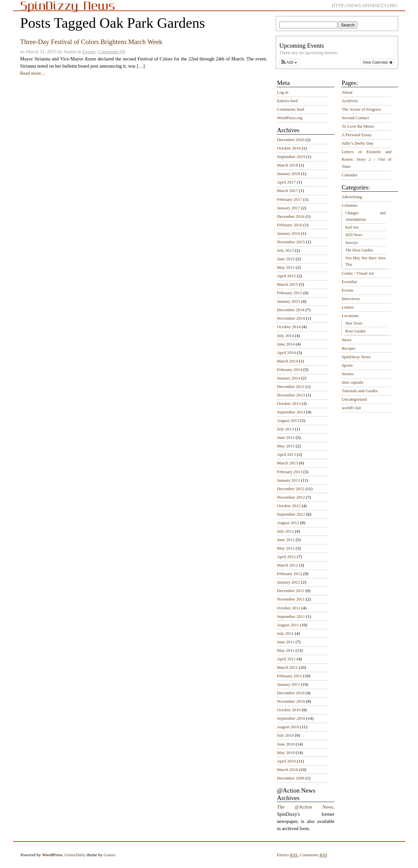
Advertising (352, 197)
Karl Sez (352, 227)
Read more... (32, 73)
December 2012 (291, 489)
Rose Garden (355, 331)
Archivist (350, 101)
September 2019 (291, 157)
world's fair (351, 408)
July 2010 (285, 735)
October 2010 (289, 710)
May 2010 (286, 753)
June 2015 (286, 259)
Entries (287, 855)
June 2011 (285, 642)
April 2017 (286, 182)
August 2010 (288, 727)
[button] (289, 62)
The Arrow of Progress (361, 109)
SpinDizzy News (356, 357)
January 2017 (288, 208)
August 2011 (288, 625)
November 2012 (291, 497)
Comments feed (290, 109)
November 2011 (291, 599)
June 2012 (286, 540)
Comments (313, 855)
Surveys (351, 243)
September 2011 (291, 616)
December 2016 (291, 216)
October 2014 (289, 327)
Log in (283, 92)
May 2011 (285, 650)
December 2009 (291, 778)
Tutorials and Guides (359, 391)
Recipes (348, 348)
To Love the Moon (358, 126)
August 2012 (288, 523)
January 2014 (288, 378)
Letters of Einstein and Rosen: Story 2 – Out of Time (366, 159)
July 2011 (285, 633)
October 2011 (289, 608)
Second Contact (355, 118)
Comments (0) (111, 52)
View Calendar (377, 62)
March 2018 (287, 165)
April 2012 (286, 557)
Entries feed (287, 101)
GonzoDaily (75, 855)
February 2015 (289, 293)
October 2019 (289, 148)
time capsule (352, 382)
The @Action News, (306, 807)
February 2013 (289, 472)
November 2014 (291, 318)
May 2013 (286, 446)
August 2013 (288, 420)
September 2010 (291, 718)
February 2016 (289, 225)
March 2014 (287, 361)
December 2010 (291, 693)
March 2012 (287, 565)
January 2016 (288, 233)
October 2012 (289, 506)
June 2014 (286, 344)
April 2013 (286, 454)
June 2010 (286, 744)
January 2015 (288, 301)
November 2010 (291, 701)
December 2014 (291, 310)
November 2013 (291, 395)
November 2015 (291, 242)
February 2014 (289, 370)
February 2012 (289, 574)
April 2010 (286, 761)
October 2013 (289, 403)
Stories (348, 374)
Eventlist (349, 282)
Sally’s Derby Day (357, 143)
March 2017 (287, 191)
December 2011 (290, 591)
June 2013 (286, 437)
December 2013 (291, 386)
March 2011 (287, 667)
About (347, 92)
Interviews (351, 299)
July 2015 (285, 250)
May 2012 (286, 548)
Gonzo (109, 855)
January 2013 (288, 480)
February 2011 (289, 676)
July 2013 (285, 429)
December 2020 (291, 140)
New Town (354, 323)
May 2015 (286, 267)
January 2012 (288, 582)
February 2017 (289, 199)
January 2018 (288, 174)
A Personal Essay (357, 135)
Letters (348, 307)
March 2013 (287, 463)
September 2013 (291, 412)
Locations (350, 316)
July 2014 (285, 336)
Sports (347, 365)
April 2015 (286, 276)
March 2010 (287, 770)
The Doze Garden (359, 250)
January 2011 (288, 684)
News (346, 340)
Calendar (349, 175)
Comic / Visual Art (358, 273)
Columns (349, 205)
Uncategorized (354, 399)
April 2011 (286, 659)
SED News (354, 235)
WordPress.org (289, 118)
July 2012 (285, 531)
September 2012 (291, 514)
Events (89, 52)
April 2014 (286, 353)
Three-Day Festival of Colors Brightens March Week (91, 42)
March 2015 (287, 284)
